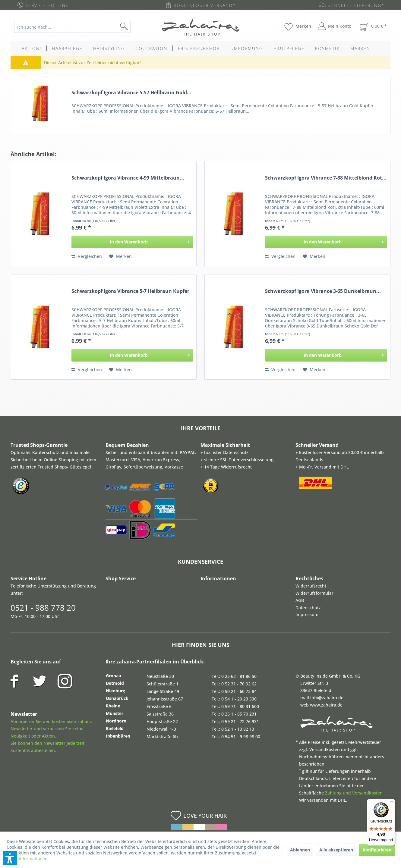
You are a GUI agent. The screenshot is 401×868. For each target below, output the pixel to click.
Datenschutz (308, 608)
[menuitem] (77, 27)
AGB (300, 600)
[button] (10, 858)
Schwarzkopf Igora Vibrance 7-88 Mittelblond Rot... (326, 178)
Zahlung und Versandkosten (354, 793)
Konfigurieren (377, 850)
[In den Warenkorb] (133, 242)
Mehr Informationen (27, 859)
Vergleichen (87, 256)
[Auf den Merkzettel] (120, 256)
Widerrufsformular (314, 593)
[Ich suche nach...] (72, 27)
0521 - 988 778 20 (43, 608)
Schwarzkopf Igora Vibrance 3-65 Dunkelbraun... (323, 291)
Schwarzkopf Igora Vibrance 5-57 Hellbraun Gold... (131, 93)
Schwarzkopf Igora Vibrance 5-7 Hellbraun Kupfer (130, 291)
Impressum (307, 614)
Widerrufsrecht (311, 586)
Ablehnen (300, 850)
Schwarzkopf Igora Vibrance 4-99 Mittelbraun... (128, 178)
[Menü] (391, 803)
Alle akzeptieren (336, 850)
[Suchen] (134, 27)
